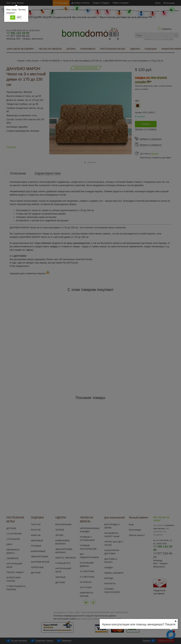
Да (13, 17)
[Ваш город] (176, 621)
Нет (19, 17)
